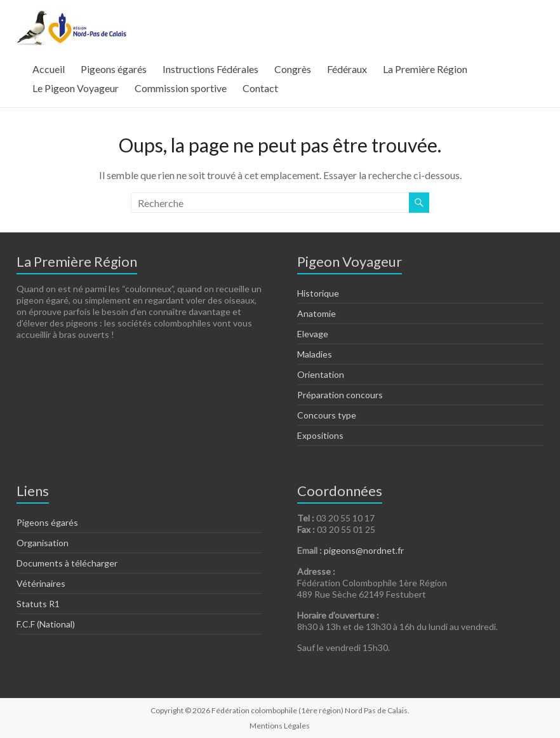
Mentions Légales (280, 726)
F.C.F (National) (46, 624)
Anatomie (317, 313)
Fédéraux (347, 69)
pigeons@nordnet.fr (364, 550)
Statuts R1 (38, 604)
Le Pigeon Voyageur (76, 88)
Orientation (321, 374)
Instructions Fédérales (210, 69)
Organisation (43, 543)
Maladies (315, 354)
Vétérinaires (41, 583)
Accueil (49, 69)
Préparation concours (340, 395)
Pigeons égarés (114, 69)
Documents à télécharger (67, 563)
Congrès (293, 69)
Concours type (327, 415)
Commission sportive (181, 88)
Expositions (320, 435)
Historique (318, 293)
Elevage (313, 334)
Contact (260, 88)
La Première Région (425, 69)
